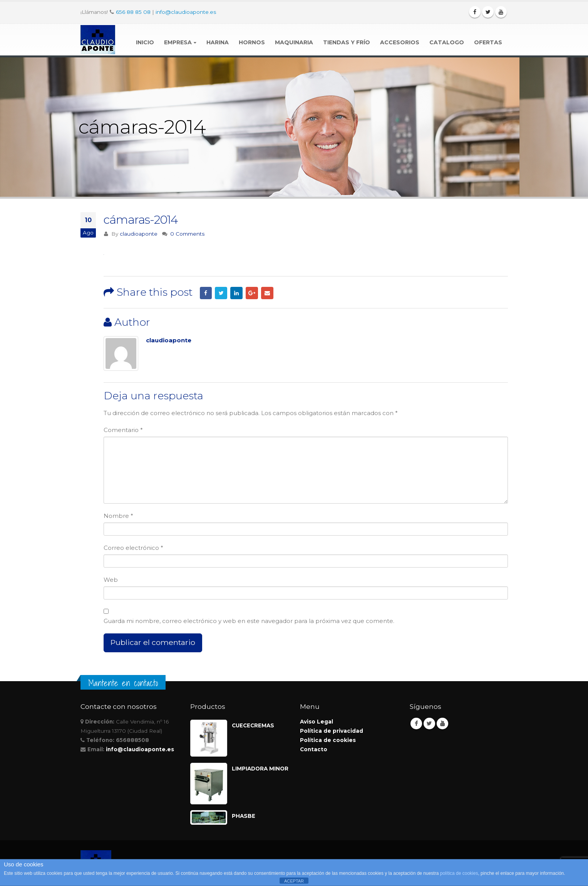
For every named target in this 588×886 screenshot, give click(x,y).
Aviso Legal (317, 722)
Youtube (442, 724)
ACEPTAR (294, 881)
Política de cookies (328, 740)
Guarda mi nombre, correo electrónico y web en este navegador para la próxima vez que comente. (249, 621)
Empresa (178, 42)
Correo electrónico (133, 548)
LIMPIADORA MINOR (260, 769)
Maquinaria (294, 42)
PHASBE (244, 816)
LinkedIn (236, 293)
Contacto (314, 749)
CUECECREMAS (253, 725)
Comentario (123, 430)
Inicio (145, 42)
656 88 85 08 (133, 12)
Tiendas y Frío (347, 42)
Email (267, 293)
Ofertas (488, 42)
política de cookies (459, 873)
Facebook (206, 293)
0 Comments (187, 234)
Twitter (221, 293)
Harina (218, 42)
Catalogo (447, 42)
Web (111, 580)
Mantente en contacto (123, 683)
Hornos (252, 42)
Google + (252, 293)
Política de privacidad (332, 731)
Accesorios (400, 42)
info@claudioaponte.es (186, 12)
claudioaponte (139, 234)
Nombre (118, 516)
